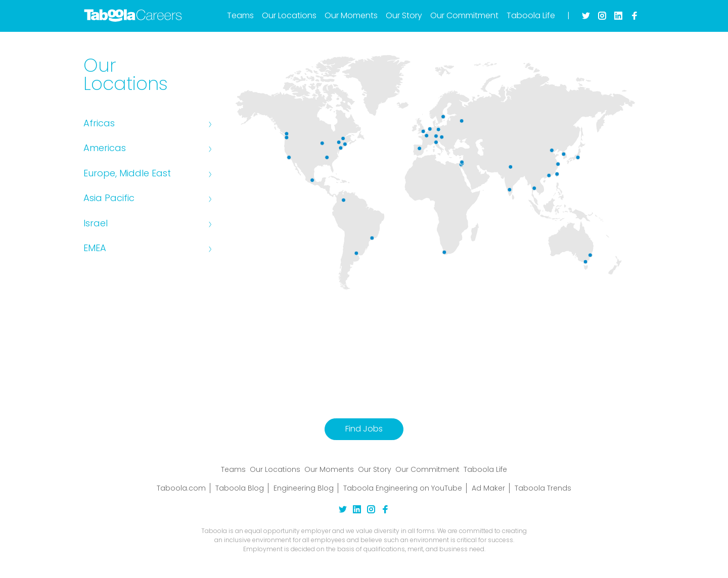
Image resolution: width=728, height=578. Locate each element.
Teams (240, 15)
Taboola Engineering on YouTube (403, 488)
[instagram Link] (371, 511)
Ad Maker (488, 488)
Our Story (404, 15)
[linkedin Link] (357, 511)
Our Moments (351, 15)
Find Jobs (364, 429)
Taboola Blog (240, 488)
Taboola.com (181, 488)
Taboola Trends (543, 488)
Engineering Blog (304, 488)
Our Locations (289, 15)
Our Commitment (464, 15)
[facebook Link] (385, 511)
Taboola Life (531, 15)
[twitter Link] (343, 511)
